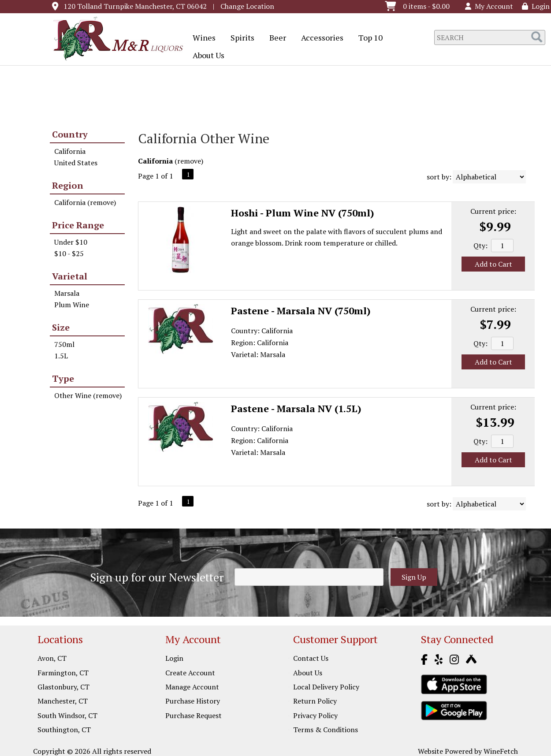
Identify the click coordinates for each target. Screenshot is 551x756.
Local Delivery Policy (326, 687)
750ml (64, 344)
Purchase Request (194, 715)
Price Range (78, 225)
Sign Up (414, 577)
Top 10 (368, 38)
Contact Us (311, 658)
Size (61, 327)
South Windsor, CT (67, 715)
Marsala (67, 293)
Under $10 (71, 242)
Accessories (319, 38)
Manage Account (192, 687)
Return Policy (315, 701)
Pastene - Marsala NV (301, 311)
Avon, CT (52, 658)
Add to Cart (493, 264)
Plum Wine (72, 305)
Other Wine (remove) (88, 395)
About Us (206, 56)
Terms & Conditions (326, 730)
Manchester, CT (63, 701)
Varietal (70, 276)
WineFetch (501, 751)
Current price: (493, 211)
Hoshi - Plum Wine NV (303, 213)
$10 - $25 (69, 253)
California (70, 151)
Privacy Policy (315, 715)
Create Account (190, 673)
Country (70, 134)
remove (189, 161)
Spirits (240, 38)
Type (63, 378)
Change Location (247, 6)
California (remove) (85, 202)
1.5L (61, 356)
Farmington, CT (63, 673)
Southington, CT (64, 730)
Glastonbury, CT (63, 687)
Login (536, 6)
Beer (275, 38)
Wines (201, 38)
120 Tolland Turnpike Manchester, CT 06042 (135, 6)
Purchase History (193, 701)
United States (76, 163)
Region (68, 185)
